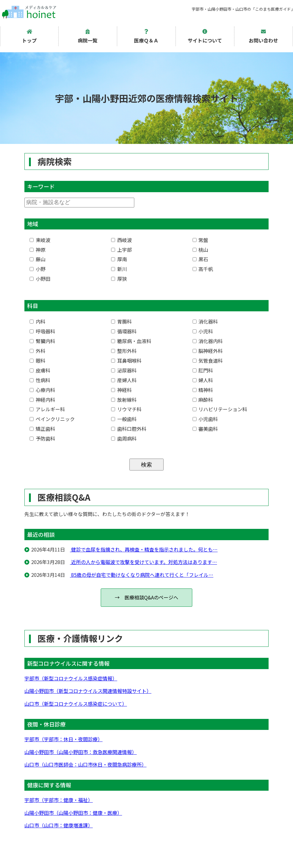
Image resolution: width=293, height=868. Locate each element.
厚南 (119, 259)
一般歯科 (124, 419)
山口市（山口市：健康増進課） (59, 825)
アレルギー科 (47, 409)
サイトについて (205, 37)
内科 (38, 321)
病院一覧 (88, 37)
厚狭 (119, 279)
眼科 (38, 361)
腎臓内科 (42, 341)
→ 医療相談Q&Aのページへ (146, 597)
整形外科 (124, 351)
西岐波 (121, 240)
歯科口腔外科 (129, 429)
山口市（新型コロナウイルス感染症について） (76, 704)
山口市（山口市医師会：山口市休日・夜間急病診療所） (85, 764)
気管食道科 (208, 361)
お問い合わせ (263, 37)
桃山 (201, 250)
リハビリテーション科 (220, 409)
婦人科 (203, 380)
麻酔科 (203, 400)
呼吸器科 (42, 331)
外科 (38, 351)
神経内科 (42, 400)
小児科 (203, 331)
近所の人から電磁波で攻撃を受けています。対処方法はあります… (143, 562)
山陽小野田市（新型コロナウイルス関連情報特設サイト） (88, 691)
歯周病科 (124, 438)
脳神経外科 (208, 351)
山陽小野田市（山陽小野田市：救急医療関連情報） (81, 752)
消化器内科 (208, 341)
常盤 (201, 240)
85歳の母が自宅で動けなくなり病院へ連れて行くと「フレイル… (142, 575)
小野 (38, 269)
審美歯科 (205, 429)
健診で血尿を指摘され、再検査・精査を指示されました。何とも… (144, 549)
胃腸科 (121, 321)
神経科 (121, 390)
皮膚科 (40, 370)
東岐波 (40, 240)
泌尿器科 (124, 370)
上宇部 (121, 250)
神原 (38, 250)
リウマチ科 (126, 409)
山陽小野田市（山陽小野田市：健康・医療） (73, 813)
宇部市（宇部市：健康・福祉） (59, 800)
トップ (29, 37)
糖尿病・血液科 (131, 341)
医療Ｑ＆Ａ (146, 37)
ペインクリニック (52, 419)
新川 (119, 269)
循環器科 (124, 331)
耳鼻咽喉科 (126, 361)
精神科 (203, 390)
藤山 (38, 259)
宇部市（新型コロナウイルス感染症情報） (71, 678)
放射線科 (124, 400)
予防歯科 (42, 438)
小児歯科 (205, 419)
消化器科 (205, 321)
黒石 (201, 259)
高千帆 (203, 269)
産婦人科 (124, 380)
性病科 (40, 380)
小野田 (40, 279)
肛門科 (203, 370)
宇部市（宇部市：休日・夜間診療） (63, 739)
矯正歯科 (42, 429)
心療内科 (42, 390)
